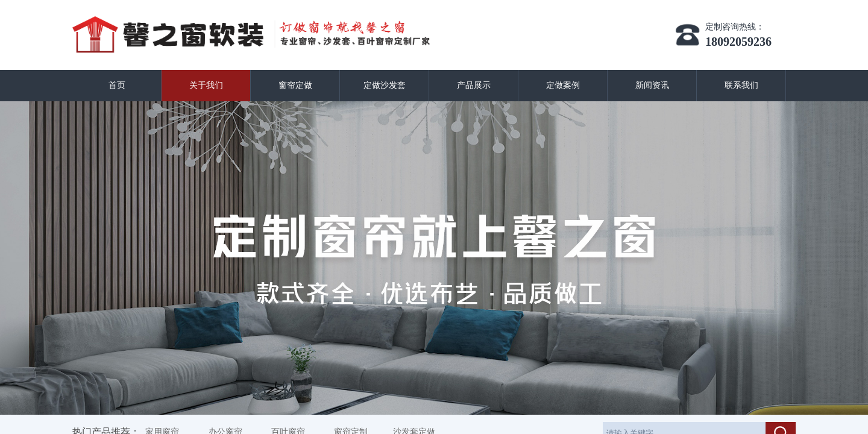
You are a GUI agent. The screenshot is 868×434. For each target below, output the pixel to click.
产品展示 (474, 85)
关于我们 (206, 85)
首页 (117, 85)
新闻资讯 (652, 85)
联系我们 (741, 85)
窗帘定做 (295, 85)
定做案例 (563, 85)
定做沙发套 (385, 85)
